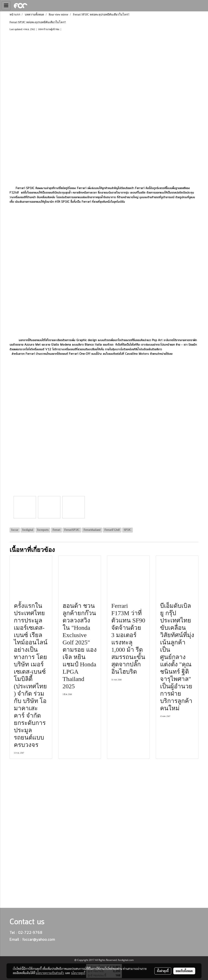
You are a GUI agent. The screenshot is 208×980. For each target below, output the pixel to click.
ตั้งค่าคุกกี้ (163, 971)
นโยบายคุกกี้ (78, 973)
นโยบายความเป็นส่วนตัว (50, 973)
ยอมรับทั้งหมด (184, 971)
